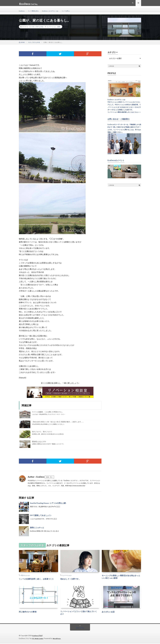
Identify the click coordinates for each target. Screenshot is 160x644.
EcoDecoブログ (38, 636)
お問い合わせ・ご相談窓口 (120, 119)
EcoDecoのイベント (117, 160)
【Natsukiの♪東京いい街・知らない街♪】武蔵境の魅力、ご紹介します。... (58, 422)
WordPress (58, 639)
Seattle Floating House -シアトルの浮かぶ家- (48, 503)
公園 (58, 27)
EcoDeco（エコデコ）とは (54, 11)
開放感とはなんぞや (39, 442)
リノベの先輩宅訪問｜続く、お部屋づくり (38, 579)
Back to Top (80, 628)
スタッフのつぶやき (37, 27)
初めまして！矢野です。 (72, 579)
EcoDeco (22, 11)
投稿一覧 (49, 477)
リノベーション (51, 27)
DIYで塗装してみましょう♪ (41, 515)
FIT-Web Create (38, 639)
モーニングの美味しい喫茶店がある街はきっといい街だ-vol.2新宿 (121, 577)
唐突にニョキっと (37, 527)
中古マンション (25, 575)
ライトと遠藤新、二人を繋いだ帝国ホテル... (47, 412)
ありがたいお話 (109, 612)
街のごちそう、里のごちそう (42, 432)
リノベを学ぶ (71, 11)
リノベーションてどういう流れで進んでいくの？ (80, 613)
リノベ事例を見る (35, 11)
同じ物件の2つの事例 (29, 612)
